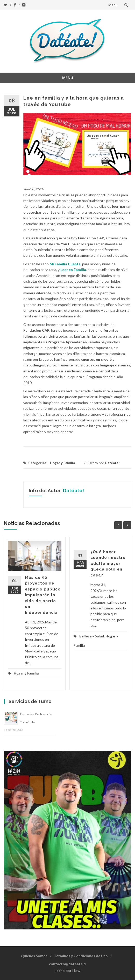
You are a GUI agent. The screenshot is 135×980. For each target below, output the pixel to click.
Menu (113, 5)
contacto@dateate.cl (68, 964)
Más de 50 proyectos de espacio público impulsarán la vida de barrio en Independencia (43, 595)
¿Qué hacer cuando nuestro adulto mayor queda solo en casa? (108, 564)
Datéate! (112, 463)
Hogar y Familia (62, 463)
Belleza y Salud (92, 636)
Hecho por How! (68, 971)
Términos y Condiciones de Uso (81, 956)
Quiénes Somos (34, 956)
